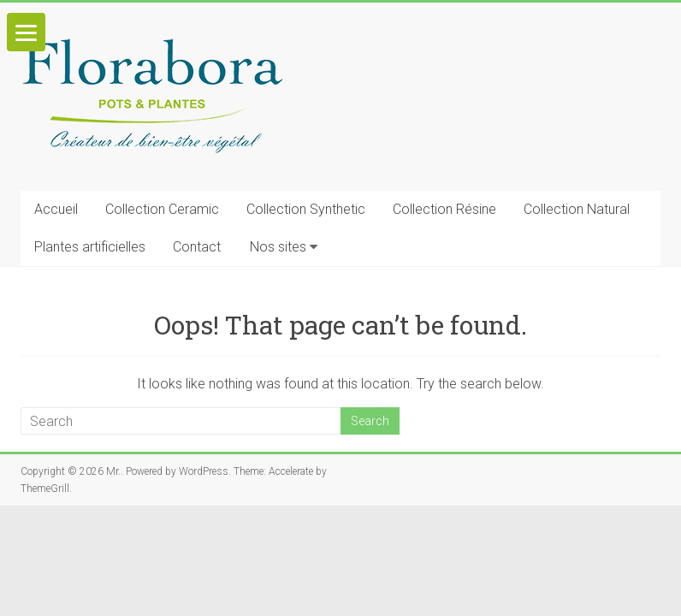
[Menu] (26, 32)
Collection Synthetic (306, 209)
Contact (197, 247)
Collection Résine (444, 209)
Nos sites (278, 247)
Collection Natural (577, 209)
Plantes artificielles (90, 247)
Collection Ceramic (162, 209)
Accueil (56, 209)
